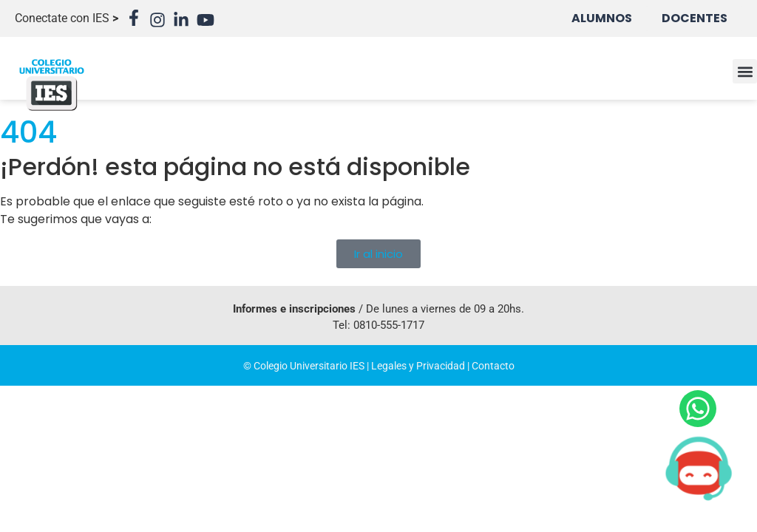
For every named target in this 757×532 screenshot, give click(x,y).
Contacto (493, 366)
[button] (745, 71)
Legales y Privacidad (418, 366)
